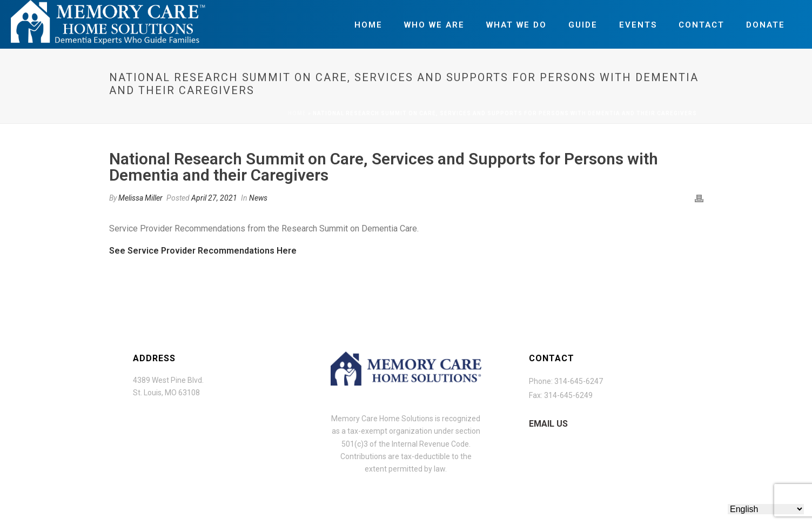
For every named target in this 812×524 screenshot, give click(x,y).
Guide (583, 25)
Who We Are (434, 25)
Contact (702, 25)
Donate (766, 25)
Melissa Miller (140, 198)
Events (638, 25)
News (258, 198)
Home (368, 25)
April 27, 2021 (214, 198)
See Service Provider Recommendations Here (203, 251)
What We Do (516, 25)
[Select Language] (766, 509)
